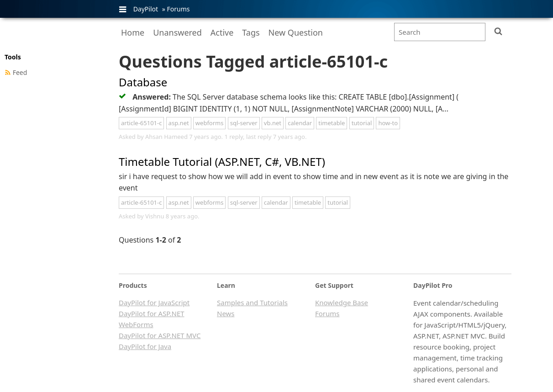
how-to (388, 123)
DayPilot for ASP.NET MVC (160, 335)
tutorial (362, 123)
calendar (300, 123)
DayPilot (146, 9)
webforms (210, 123)
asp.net (179, 123)
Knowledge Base (342, 302)
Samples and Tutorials (252, 302)
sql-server (244, 123)
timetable (332, 123)
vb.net (273, 123)
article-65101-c (141, 123)
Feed (20, 72)
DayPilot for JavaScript (154, 302)
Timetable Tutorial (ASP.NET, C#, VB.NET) (222, 162)
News (226, 313)
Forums (178, 9)
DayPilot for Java (145, 346)
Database (143, 82)
